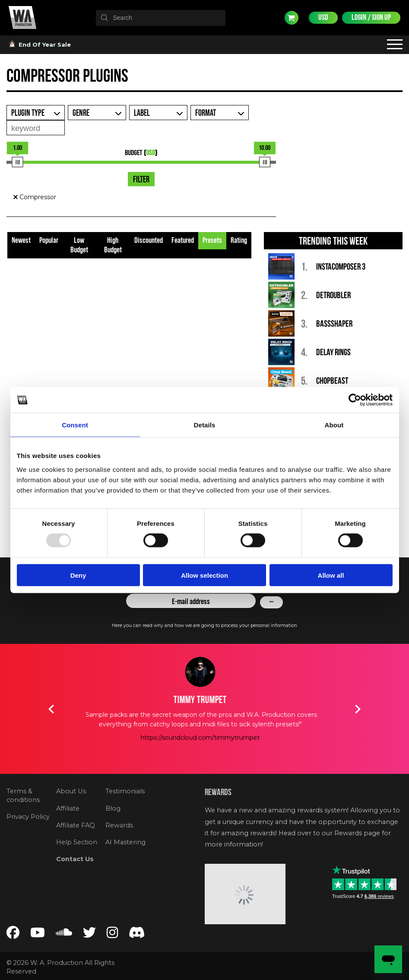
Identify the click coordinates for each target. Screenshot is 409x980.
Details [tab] (205, 425)
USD (323, 17)
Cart (292, 18)
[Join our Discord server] (137, 935)
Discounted (149, 240)
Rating (239, 240)
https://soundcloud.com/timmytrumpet (205, 738)
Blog (113, 808)
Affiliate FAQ (76, 825)
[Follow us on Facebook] (13, 935)
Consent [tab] (75, 425)
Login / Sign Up (371, 17)
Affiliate (68, 808)
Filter (141, 180)
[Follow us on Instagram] (112, 935)
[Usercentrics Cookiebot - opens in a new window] (355, 400)
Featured (183, 240)
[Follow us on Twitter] (89, 935)
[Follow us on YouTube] (38, 935)
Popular (49, 240)
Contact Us (75, 859)
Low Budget (79, 245)
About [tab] (334, 425)
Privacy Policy (28, 817)
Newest (21, 240)
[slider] (18, 162)
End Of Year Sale (40, 45)
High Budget (113, 245)
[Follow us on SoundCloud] (64, 935)
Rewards (119, 825)
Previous (51, 709)
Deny (78, 575)
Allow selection (204, 575)
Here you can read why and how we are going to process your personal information (204, 625)
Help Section (77, 842)
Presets (212, 240)
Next (358, 709)
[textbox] (161, 18)
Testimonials (125, 791)
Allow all (331, 575)
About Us (71, 791)
